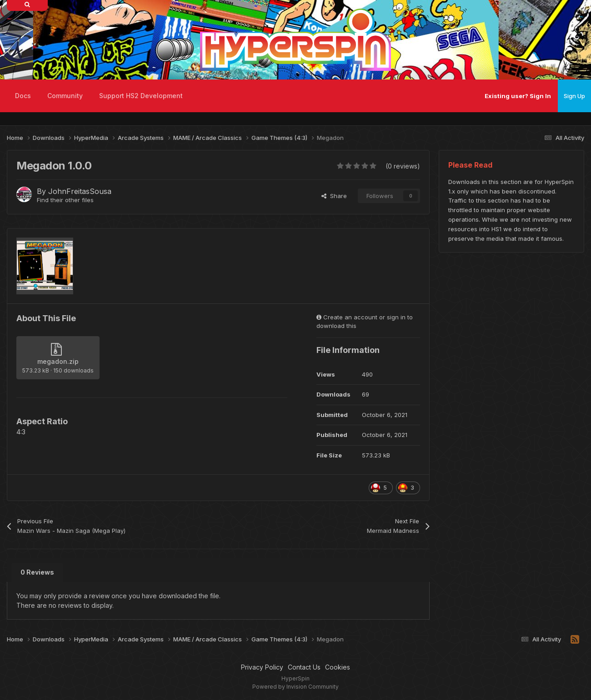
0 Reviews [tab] (37, 572)
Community (65, 96)
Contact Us (304, 667)
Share (334, 196)
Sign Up (574, 96)
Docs (23, 96)
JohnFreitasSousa (80, 191)
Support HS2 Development (141, 96)
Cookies (338, 667)
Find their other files (65, 200)
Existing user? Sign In (518, 96)
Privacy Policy (262, 667)
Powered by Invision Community (295, 687)
